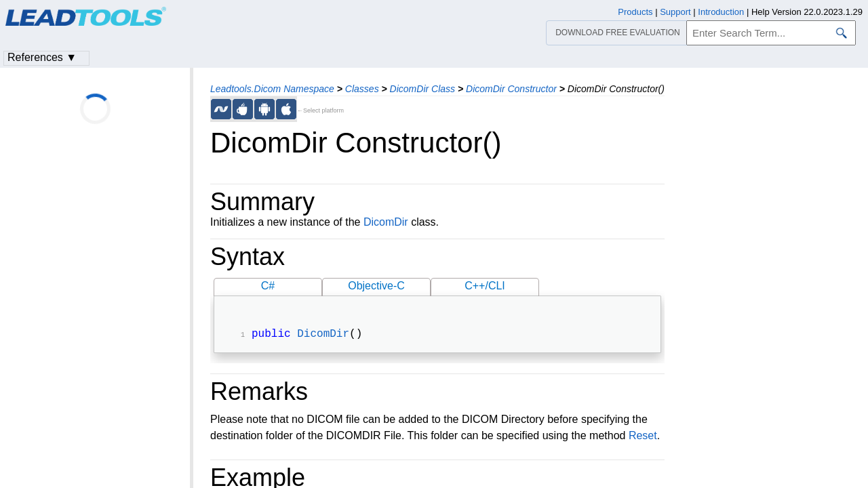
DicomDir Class (422, 89)
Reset (643, 437)
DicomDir (386, 222)
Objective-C (376, 286)
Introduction (721, 12)
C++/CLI (485, 286)
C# (268, 286)
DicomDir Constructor (511, 89)
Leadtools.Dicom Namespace (272, 89)
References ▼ (42, 57)
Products (635, 12)
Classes (362, 89)
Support (675, 12)
